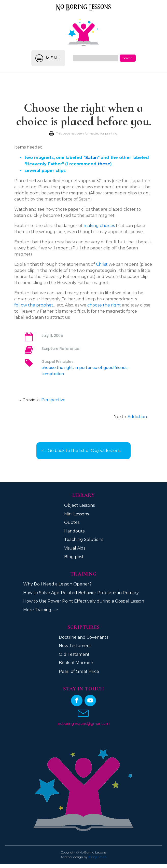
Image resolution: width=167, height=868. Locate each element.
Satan (92, 158)
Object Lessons (79, 505)
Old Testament (74, 654)
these (104, 164)
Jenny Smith (97, 857)
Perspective (53, 400)
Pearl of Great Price (79, 671)
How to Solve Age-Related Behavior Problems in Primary (81, 593)
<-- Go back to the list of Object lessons (81, 451)
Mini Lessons (76, 514)
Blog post (74, 557)
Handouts (74, 531)
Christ (102, 264)
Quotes (72, 522)
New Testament (75, 646)
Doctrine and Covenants (83, 637)
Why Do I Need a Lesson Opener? (57, 584)
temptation (53, 374)
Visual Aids (75, 548)
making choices (99, 226)
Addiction (137, 417)
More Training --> (40, 610)
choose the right (104, 305)
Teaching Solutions (84, 539)
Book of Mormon (76, 663)
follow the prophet (34, 305)
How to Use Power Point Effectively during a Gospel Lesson (84, 601)
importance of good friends (101, 368)
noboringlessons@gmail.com (84, 724)
